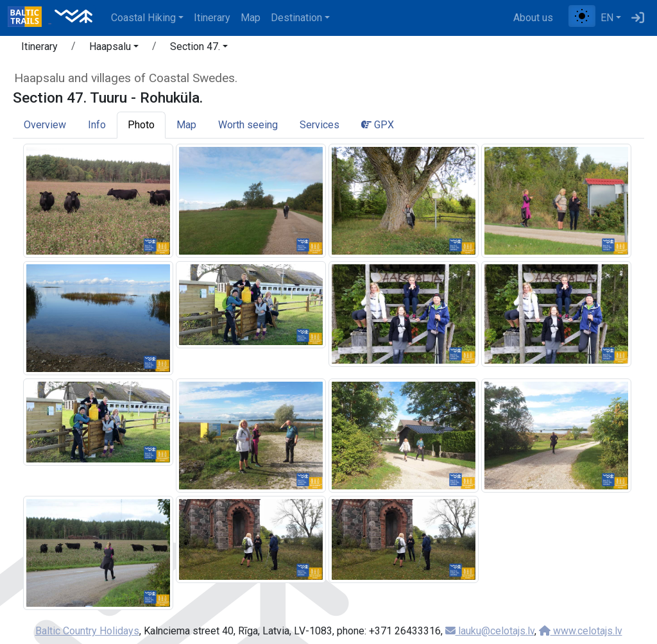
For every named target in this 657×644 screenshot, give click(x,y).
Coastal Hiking (143, 18)
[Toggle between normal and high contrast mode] (582, 16)
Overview (45, 125)
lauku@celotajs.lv (490, 631)
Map (251, 18)
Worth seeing (248, 125)
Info (97, 125)
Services (320, 125)
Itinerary (212, 18)
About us (533, 18)
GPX (378, 125)
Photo (141, 125)
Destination (296, 18)
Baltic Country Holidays (87, 631)
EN (607, 18)
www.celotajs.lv (581, 631)
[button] (114, 49)
